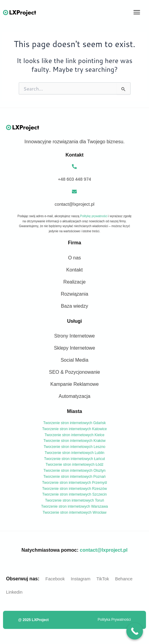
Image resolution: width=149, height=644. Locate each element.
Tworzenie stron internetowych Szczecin (74, 494)
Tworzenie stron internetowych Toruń (74, 500)
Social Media (75, 360)
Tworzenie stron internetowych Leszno (74, 447)
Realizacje (75, 282)
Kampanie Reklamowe (74, 384)
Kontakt (74, 270)
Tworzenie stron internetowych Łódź (74, 465)
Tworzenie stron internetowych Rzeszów (74, 489)
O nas (74, 258)
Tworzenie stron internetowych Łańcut (74, 459)
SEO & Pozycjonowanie (74, 372)
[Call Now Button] (135, 631)
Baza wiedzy (75, 306)
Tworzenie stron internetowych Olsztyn (74, 471)
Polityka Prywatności (114, 620)
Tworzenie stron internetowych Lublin (74, 453)
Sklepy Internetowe (74, 348)
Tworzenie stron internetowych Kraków (74, 441)
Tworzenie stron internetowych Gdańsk (74, 423)
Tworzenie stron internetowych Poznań (74, 477)
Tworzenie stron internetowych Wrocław (74, 512)
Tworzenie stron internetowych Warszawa (74, 506)
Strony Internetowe (74, 336)
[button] (137, 13)
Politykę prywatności (94, 216)
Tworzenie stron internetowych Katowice (74, 429)
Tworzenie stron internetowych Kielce (74, 435)
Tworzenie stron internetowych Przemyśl (74, 483)
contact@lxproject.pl (104, 550)
